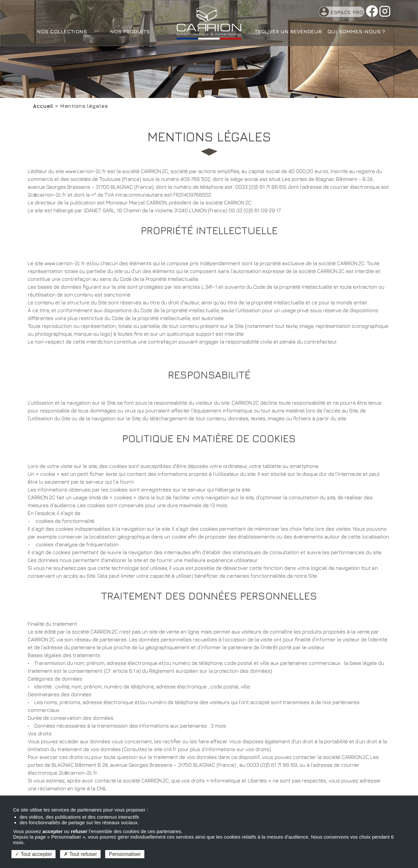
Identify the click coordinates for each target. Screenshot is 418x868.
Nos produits (130, 31)
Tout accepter (33, 854)
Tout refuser (80, 854)
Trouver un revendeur (288, 31)
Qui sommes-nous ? (356, 31)
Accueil (43, 106)
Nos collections (62, 31)
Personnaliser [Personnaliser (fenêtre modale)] (125, 854)
